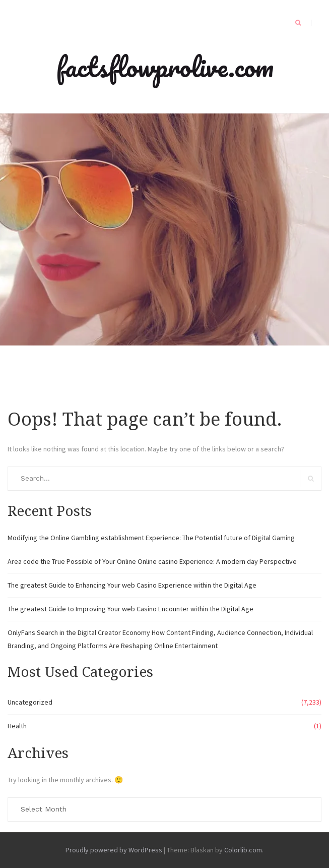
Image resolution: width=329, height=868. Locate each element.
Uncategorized (30, 702)
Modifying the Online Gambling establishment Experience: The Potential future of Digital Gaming (151, 538)
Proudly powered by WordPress (114, 850)
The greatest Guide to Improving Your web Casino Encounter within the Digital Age (130, 609)
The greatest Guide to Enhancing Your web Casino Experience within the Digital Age (132, 585)
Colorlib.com (243, 850)
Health (17, 726)
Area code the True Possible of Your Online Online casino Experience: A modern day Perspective (152, 561)
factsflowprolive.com (165, 67)
